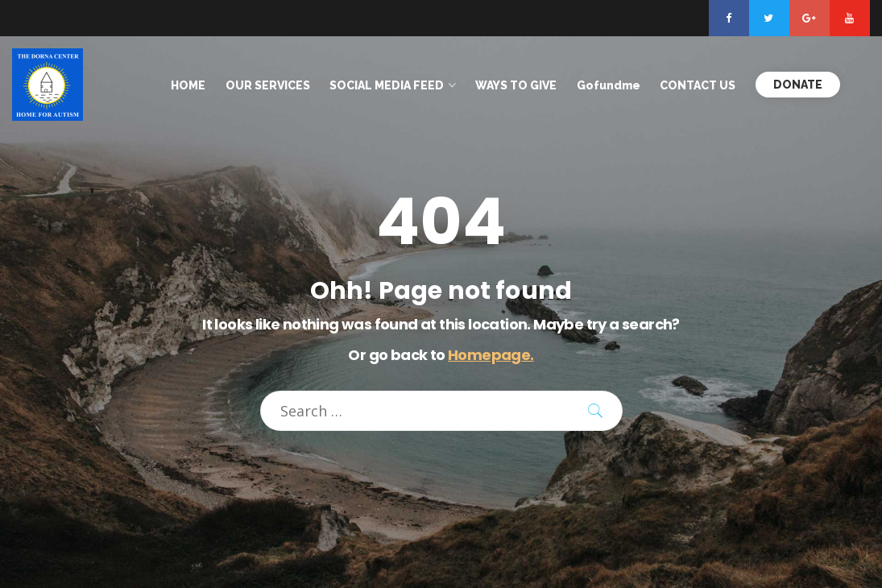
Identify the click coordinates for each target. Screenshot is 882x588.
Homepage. (491, 355)
